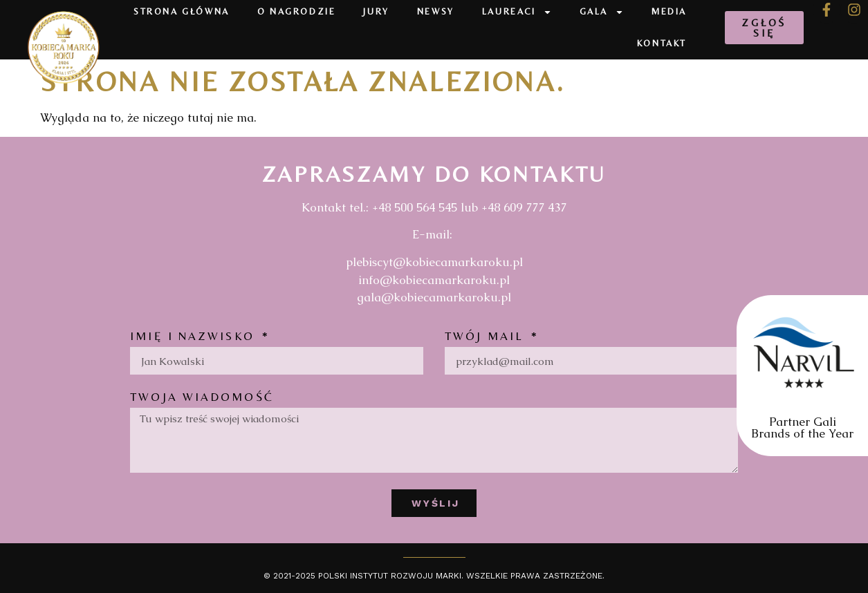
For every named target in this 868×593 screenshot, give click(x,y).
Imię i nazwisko (195, 337)
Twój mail (487, 337)
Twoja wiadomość (202, 397)
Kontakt (662, 43)
